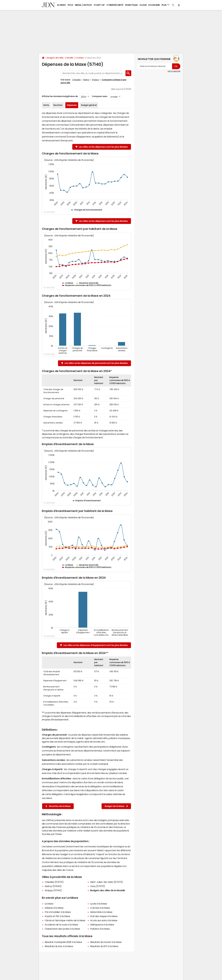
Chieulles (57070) (54, 882)
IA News (61, 5)
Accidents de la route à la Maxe (61, 925)
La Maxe (80, 58)
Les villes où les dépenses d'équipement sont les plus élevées (96, 645)
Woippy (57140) (53, 890)
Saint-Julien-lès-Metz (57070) (107, 882)
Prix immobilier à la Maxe (58, 912)
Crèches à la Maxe (100, 908)
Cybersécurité (115, 5)
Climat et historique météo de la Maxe (65, 920)
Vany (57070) (98, 886)
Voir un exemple (174, 71)
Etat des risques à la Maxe (104, 916)
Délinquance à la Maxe (102, 925)
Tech (70, 5)
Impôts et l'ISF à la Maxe (57, 916)
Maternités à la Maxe (101, 912)
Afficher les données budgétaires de (60, 96)
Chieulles (76, 80)
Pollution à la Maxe (100, 929)
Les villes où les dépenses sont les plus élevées (103, 147)
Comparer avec (99, 96)
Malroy (86, 80)
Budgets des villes (55, 58)
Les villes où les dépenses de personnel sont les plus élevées (96, 363)
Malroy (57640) (53, 886)
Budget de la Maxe (116, 806)
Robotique (131, 5)
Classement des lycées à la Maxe (62, 929)
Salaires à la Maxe (54, 908)
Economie (154, 5)
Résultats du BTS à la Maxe (104, 946)
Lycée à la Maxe (99, 904)
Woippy (95, 80)
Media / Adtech (83, 5)
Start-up (99, 5)
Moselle (70, 58)
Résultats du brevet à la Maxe (106, 942)
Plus (165, 5)
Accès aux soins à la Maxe (104, 920)
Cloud (143, 5)
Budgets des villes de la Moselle (108, 890)
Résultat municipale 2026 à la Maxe (63, 942)
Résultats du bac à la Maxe (59, 946)
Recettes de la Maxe (58, 806)
